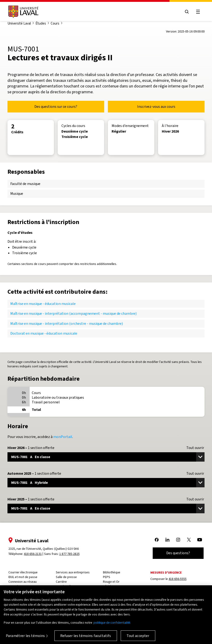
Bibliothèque (112, 572)
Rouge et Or (111, 582)
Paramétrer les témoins (25, 639)
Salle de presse (66, 577)
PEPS (107, 577)
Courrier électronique (23, 572)
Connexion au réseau (23, 582)
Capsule (14, 586)
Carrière (61, 582)
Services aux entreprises (73, 572)
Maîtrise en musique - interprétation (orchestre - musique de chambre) (67, 324)
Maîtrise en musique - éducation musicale (43, 304)
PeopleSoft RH (66, 586)
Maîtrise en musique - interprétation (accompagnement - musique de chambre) (73, 313)
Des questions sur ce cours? (56, 107)
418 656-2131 (33, 554)
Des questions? (178, 553)
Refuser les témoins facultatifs (86, 639)
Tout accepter (138, 639)
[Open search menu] (187, 12)
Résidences (111, 586)
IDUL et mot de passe (23, 577)
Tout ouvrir (195, 448)
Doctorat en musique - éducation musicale (44, 333)
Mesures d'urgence (166, 573)
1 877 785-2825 (69, 554)
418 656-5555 (178, 579)
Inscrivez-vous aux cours (156, 107)
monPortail (63, 437)
